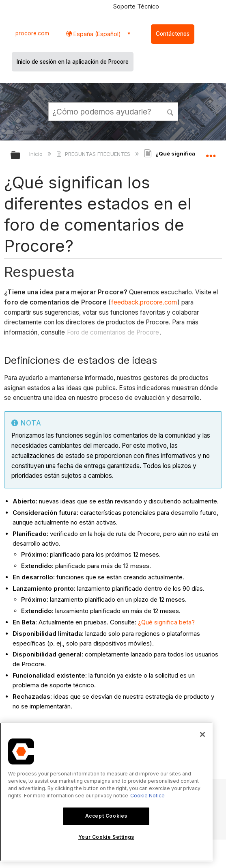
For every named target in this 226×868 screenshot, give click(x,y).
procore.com (32, 33)
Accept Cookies (106, 816)
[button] (170, 111)
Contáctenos (173, 34)
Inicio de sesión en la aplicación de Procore (73, 62)
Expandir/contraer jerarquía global (21, 156)
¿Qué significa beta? (166, 622)
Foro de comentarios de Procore (113, 332)
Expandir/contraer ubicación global (211, 153)
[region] (106, 792)
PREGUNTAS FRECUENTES (94, 154)
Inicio (37, 154)
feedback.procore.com (144, 302)
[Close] (202, 734)
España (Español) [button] (96, 34)
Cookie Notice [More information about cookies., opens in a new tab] (147, 796)
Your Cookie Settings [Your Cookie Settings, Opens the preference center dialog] (106, 837)
